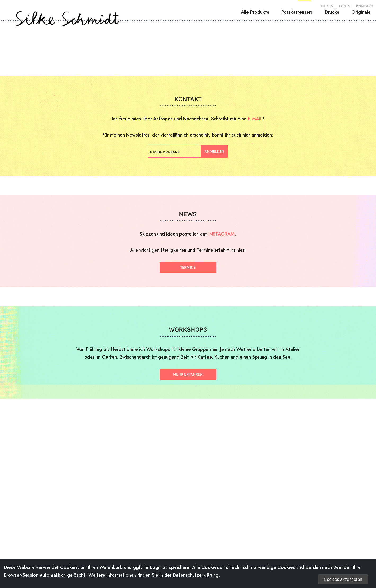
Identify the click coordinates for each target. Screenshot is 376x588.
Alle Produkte (255, 65)
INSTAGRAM (221, 234)
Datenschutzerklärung (196, 575)
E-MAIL (255, 119)
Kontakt (365, 6)
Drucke (332, 65)
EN (331, 6)
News (278, 46)
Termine (188, 267)
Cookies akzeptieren (343, 579)
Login (345, 6)
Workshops (244, 46)
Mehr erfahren (188, 374)
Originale (361, 65)
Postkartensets (297, 65)
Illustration (199, 46)
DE (324, 6)
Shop (304, 46)
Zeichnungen (153, 46)
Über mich (61, 46)
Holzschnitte (105, 46)
